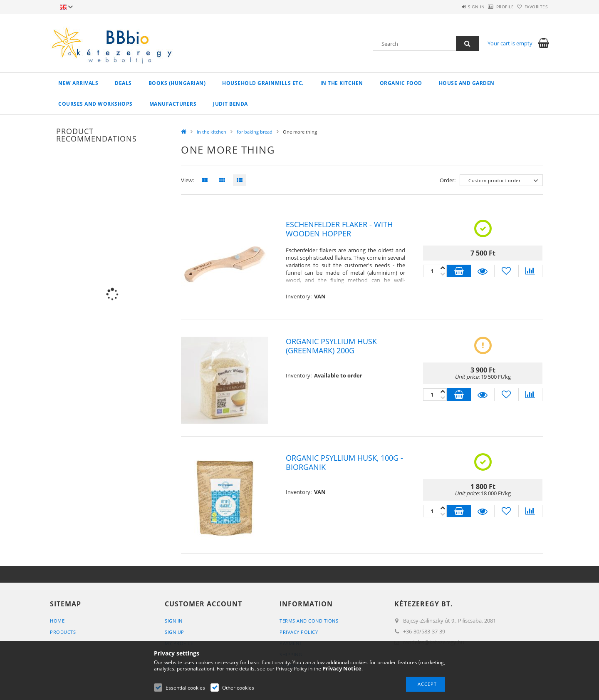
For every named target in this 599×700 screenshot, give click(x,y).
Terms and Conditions (309, 621)
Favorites (532, 7)
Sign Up (175, 632)
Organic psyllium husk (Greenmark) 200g (331, 346)
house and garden (467, 83)
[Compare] (530, 271)
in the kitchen (342, 83)
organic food (401, 83)
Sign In (174, 621)
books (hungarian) (177, 83)
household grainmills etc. (263, 83)
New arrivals (78, 83)
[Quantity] (435, 271)
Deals (123, 83)
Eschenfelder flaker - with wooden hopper (339, 229)
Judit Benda (230, 104)
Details (483, 271)
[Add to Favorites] (506, 271)
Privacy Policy (299, 632)
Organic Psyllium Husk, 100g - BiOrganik (344, 462)
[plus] (443, 274)
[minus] (443, 268)
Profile (491, 7)
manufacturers (173, 104)
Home (57, 621)
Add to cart (459, 271)
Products (63, 632)
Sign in (454, 7)
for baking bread (255, 132)
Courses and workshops (95, 104)
